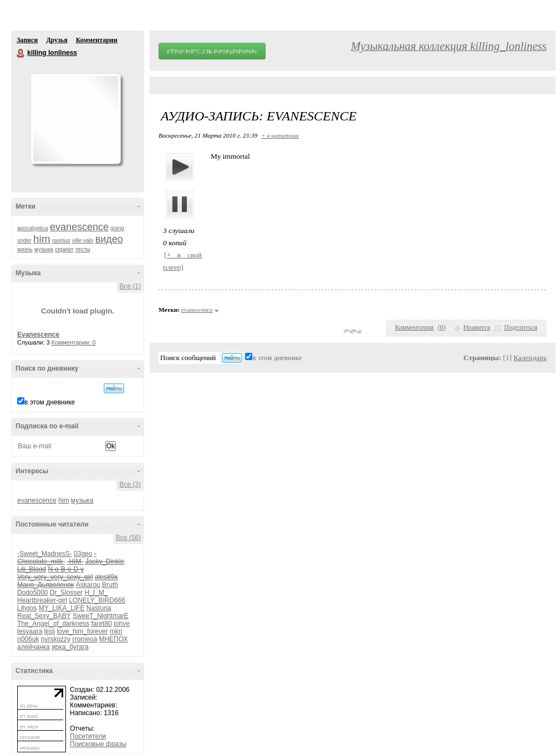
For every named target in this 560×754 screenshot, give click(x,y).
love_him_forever (82, 631)
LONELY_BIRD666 (97, 600)
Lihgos (27, 608)
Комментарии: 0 (74, 342)
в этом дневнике (50, 402)
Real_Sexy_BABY (44, 616)
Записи (27, 40)
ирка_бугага (70, 647)
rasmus (61, 241)
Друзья (57, 40)
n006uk (28, 639)
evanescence (79, 227)
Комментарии (97, 40)
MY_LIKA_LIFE (62, 608)
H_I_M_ (96, 593)
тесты (83, 249)
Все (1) (130, 286)
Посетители (88, 736)
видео (109, 239)
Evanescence (38, 335)
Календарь (530, 358)
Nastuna (99, 608)
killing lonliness (21, 53)
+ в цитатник (280, 135)
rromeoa (85, 639)
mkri (116, 631)
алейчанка (34, 647)
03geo (83, 554)
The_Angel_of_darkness (53, 624)
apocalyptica (33, 228)
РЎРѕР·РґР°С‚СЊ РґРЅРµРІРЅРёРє (212, 51)
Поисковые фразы (98, 744)
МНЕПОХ (113, 639)
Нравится (477, 327)
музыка (44, 249)
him (42, 239)
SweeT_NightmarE (101, 616)
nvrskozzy (56, 639)
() (442, 327)
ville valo (83, 241)
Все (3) (130, 484)
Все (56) (128, 538)
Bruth (110, 585)
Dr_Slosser (66, 593)
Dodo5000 (32, 593)
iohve (122, 624)
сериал (64, 249)
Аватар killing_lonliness (75, 119)
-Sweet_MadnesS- (45, 554)
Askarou (88, 585)
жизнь (25, 249)
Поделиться (521, 327)
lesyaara (30, 631)
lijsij (50, 631)
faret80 (101, 624)
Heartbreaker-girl (42, 600)
